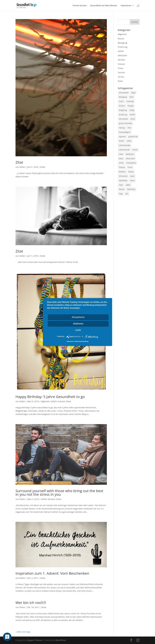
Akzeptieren (78, 317)
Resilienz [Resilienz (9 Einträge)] (122, 172)
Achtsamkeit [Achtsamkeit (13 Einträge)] (124, 93)
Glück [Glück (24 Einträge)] (133, 119)
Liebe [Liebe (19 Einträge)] (121, 154)
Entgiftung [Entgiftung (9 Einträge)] (123, 110)
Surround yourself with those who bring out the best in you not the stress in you (59, 493)
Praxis (120, 68)
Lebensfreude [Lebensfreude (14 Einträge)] (124, 150)
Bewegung (122, 43)
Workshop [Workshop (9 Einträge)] (131, 189)
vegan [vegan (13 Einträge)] (128, 185)
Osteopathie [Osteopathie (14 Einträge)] (131, 163)
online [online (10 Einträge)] (121, 163)
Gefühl (54, 401)
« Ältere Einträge (23, 632)
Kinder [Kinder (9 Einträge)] (121, 141)
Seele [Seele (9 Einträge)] (132, 176)
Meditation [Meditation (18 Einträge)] (130, 154)
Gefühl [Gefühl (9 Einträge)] (132, 115)
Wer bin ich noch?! (31, 603)
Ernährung (123, 47)
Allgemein (45, 401)
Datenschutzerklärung (82, 342)
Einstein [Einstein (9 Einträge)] (122, 106)
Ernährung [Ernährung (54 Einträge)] (123, 115)
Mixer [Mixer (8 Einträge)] (121, 159)
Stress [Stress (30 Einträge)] (132, 181)
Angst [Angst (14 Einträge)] (133, 93)
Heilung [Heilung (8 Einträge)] (122, 128)
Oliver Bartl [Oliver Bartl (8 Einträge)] (130, 159)
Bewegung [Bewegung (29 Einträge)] (123, 97)
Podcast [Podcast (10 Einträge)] (122, 167)
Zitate (43, 167)
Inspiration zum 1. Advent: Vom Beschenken (52, 573)
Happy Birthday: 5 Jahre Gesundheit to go (50, 397)
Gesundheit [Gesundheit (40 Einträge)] (123, 119)
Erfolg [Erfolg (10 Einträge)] (132, 110)
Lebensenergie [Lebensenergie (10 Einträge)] (125, 145)
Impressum (126, 6)
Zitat (19, 162)
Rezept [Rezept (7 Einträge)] (131, 172)
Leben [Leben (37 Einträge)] (129, 141)
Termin (121, 77)
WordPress (61, 640)
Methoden (122, 55)
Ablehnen (78, 324)
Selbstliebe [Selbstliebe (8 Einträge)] (123, 181)
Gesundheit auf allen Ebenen (104, 6)
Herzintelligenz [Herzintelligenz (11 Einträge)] (125, 132)
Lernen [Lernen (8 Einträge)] (135, 150)
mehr (78, 330)
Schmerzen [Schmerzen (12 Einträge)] (123, 176)
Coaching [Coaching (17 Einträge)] (130, 101)
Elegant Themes (35, 640)
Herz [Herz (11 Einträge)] (129, 128)
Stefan (22, 167)
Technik (121, 72)
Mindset (52, 499)
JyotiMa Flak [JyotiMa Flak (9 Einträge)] (133, 137)
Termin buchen (80, 6)
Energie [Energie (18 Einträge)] (131, 106)
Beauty (121, 38)
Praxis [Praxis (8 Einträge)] (130, 167)
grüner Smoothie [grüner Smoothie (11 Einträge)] (125, 123)
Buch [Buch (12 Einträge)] (132, 97)
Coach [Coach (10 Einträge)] (121, 101)
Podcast (61, 401)
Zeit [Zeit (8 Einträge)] (127, 194)
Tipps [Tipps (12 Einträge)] (121, 185)
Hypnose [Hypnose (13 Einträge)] (122, 137)
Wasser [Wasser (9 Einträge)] (122, 189)
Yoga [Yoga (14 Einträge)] (121, 194)
